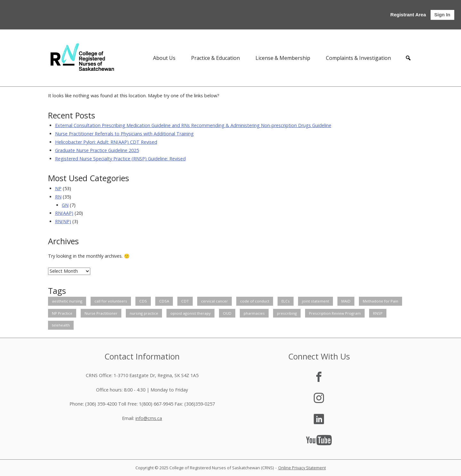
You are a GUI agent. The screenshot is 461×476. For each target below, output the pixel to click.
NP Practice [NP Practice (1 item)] (62, 313)
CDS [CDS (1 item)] (143, 301)
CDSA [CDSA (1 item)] (164, 301)
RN (58, 197)
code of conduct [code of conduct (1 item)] (255, 301)
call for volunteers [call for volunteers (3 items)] (111, 301)
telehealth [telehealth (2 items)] (61, 325)
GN (65, 205)
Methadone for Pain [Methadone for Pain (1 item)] (380, 301)
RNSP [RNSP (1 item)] (378, 313)
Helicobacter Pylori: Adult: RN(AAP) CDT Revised (106, 142)
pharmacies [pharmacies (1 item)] (254, 313)
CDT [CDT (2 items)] (185, 301)
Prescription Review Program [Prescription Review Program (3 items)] (335, 313)
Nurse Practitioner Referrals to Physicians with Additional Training (124, 134)
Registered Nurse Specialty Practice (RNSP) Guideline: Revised (120, 159)
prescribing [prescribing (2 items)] (287, 313)
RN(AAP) (64, 213)
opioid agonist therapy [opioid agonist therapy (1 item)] (190, 313)
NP (58, 188)
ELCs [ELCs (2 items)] (286, 301)
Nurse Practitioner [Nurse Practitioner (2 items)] (101, 313)
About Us (164, 58)
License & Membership (283, 58)
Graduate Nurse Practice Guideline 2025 (97, 150)
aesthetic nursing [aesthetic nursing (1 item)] (67, 301)
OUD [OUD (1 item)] (227, 313)
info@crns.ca (149, 418)
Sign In (442, 15)
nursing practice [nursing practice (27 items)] (144, 313)
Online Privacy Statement (302, 468)
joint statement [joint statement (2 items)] (315, 301)
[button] (408, 58)
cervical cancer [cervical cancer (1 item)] (214, 301)
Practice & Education (215, 58)
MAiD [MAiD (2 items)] (346, 301)
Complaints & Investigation (358, 58)
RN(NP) (63, 221)
